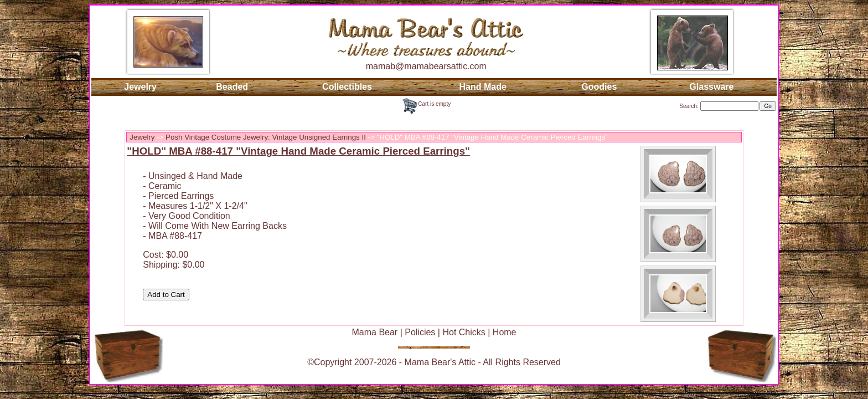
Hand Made (483, 87)
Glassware (711, 87)
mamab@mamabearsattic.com (426, 66)
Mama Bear (374, 332)
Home (505, 332)
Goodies (599, 87)
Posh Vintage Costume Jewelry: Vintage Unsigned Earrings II (266, 137)
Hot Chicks (464, 332)
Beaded (232, 87)
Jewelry (140, 87)
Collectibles (347, 87)
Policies (420, 332)
